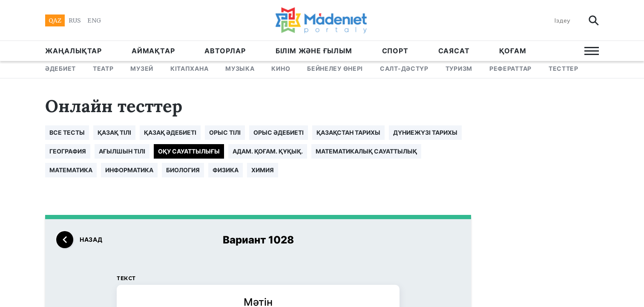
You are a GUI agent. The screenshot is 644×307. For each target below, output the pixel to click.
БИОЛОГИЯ (183, 170)
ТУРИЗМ (459, 68)
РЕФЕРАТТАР (510, 68)
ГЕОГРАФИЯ (68, 151)
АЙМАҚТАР (153, 51)
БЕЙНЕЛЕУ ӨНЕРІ (335, 68)
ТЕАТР (103, 68)
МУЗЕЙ (142, 68)
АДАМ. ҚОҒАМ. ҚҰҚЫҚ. (268, 151)
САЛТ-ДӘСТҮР (404, 68)
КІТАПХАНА (189, 68)
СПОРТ (395, 51)
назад (79, 240)
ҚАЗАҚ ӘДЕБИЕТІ (170, 132)
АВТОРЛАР (225, 51)
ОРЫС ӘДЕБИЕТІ (279, 132)
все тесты (67, 132)
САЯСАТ (454, 51)
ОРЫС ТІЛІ (225, 132)
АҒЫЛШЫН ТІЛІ (122, 151)
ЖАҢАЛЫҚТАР (73, 51)
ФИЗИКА (226, 170)
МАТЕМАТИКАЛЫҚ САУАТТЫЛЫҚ (366, 151)
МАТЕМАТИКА (71, 170)
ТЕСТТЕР (563, 68)
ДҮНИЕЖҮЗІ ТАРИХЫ (425, 132)
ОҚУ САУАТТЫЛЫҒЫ (189, 151)
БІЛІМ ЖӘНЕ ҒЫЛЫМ (314, 51)
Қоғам (513, 51)
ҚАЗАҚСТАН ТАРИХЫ (348, 132)
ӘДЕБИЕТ (60, 68)
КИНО (281, 68)
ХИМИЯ (263, 170)
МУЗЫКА (240, 68)
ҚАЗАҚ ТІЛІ (114, 132)
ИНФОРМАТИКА (129, 170)
